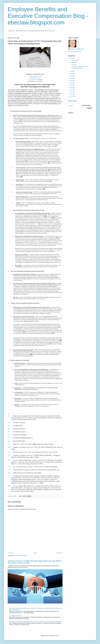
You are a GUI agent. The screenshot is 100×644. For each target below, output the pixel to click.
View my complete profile (75, 52)
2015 (72, 87)
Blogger (57, 636)
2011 (72, 96)
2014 (72, 89)
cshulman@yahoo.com (35, 78)
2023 (72, 72)
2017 (72, 83)
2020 (72, 78)
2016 (72, 85)
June (73, 65)
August (73, 63)
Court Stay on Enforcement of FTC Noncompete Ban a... (80, 67)
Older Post (59, 553)
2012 (72, 94)
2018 (72, 81)
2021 (72, 76)
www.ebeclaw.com (33, 80)
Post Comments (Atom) (21, 556)
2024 (72, 58)
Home (35, 553)
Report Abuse (73, 101)
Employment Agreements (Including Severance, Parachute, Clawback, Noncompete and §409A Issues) (35, 622)
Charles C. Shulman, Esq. (77, 49)
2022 (72, 74)
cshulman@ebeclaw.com (35, 76)
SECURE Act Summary (15, 616)
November (74, 60)
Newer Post (11, 553)
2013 (72, 92)
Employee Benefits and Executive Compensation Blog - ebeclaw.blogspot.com (48, 16)
